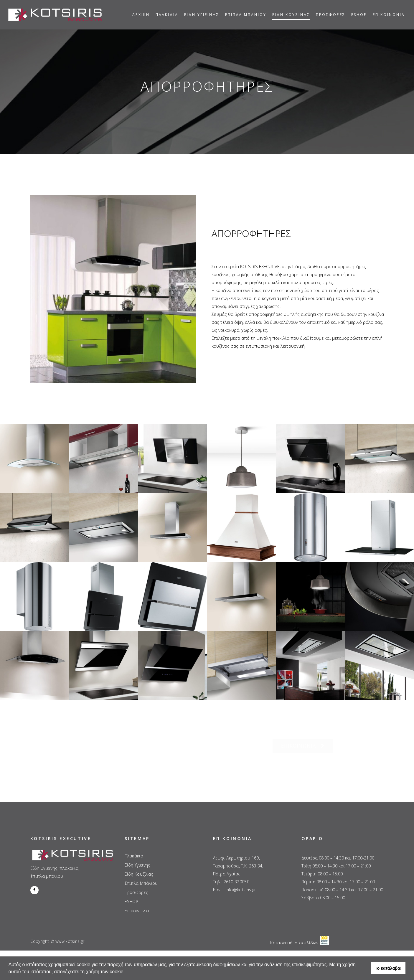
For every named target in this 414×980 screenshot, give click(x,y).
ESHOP (132, 893)
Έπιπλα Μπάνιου (141, 875)
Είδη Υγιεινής (137, 857)
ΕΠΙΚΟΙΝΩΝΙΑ (303, 746)
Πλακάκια (134, 847)
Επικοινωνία (137, 902)
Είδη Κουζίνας (139, 866)
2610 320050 (236, 873)
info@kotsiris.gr (241, 881)
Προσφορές (136, 884)
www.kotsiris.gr (70, 933)
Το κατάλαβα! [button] (388, 968)
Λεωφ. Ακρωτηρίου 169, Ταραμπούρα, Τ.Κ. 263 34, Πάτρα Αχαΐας (238, 857)
